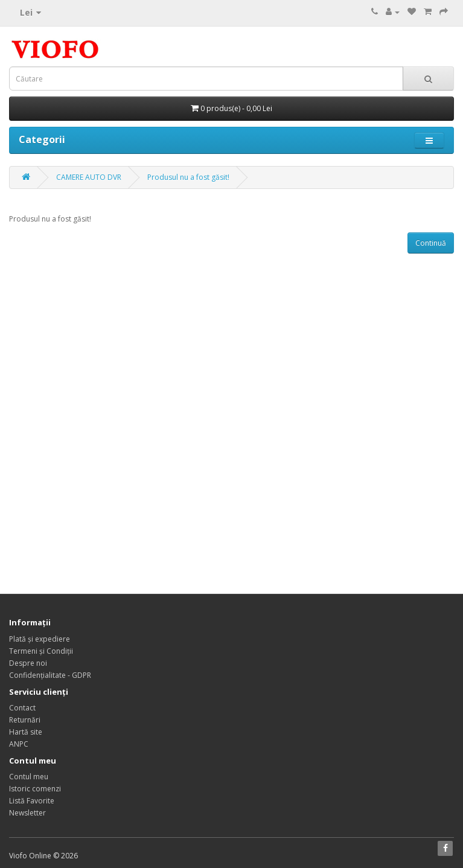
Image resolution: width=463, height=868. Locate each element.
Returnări (25, 720)
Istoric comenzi (35, 789)
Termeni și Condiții (41, 651)
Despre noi (28, 663)
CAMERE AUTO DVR (89, 177)
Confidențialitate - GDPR (50, 675)
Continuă (431, 243)
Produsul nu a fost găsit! (188, 177)
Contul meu (29, 777)
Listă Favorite (32, 801)
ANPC (19, 744)
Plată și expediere (40, 639)
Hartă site (26, 732)
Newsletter (27, 813)
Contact (22, 708)
